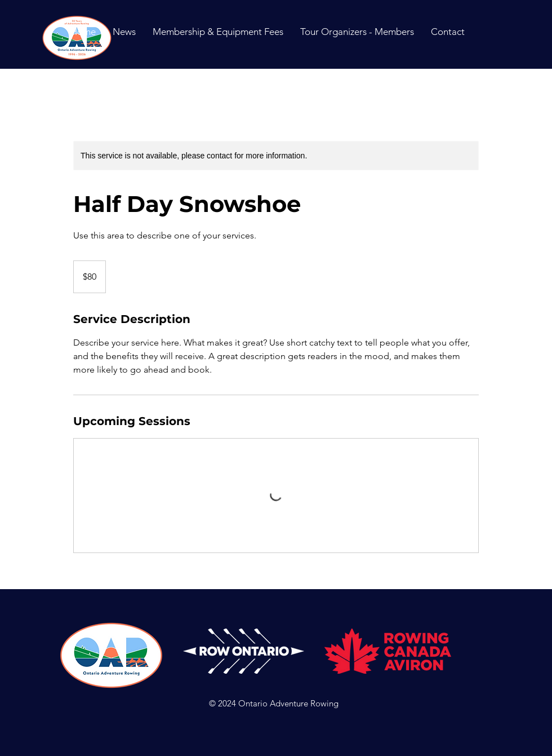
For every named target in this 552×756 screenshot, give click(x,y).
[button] (448, 32)
